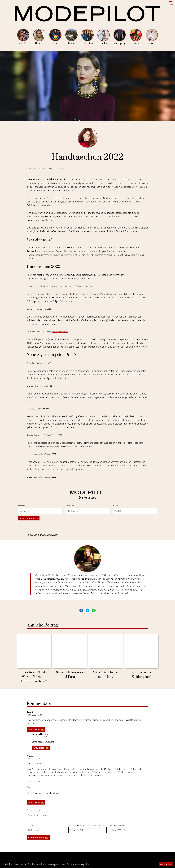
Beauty (39, 37)
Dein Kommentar (33, 810)
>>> (113, 202)
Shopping (120, 37)
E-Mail (116, 506)
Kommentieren (38, 837)
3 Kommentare (60, 168)
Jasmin (30, 712)
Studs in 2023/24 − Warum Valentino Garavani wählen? (34, 677)
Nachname (70, 506)
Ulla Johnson (69, 462)
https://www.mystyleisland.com (43, 793)
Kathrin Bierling (32, 168)
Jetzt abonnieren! (29, 518)
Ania (29, 756)
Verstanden (166, 864)
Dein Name (31, 825)
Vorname (22, 506)
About (152, 37)
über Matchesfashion (60, 332)
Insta (136, 37)
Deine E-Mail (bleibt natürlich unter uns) (84, 825)
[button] (81, 610)
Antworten (36, 729)
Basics (104, 37)
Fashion (23, 37)
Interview (87, 37)
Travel (71, 37)
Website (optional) (117, 825)
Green (55, 37)
